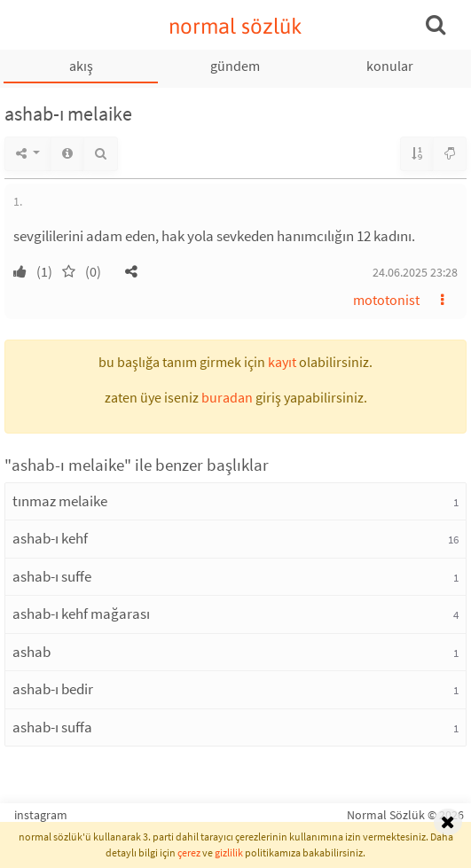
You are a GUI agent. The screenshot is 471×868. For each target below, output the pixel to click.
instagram (41, 815)
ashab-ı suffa (52, 727)
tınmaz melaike (60, 501)
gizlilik (229, 852)
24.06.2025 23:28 (415, 272)
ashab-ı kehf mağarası (81, 614)
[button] (131, 271)
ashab (31, 652)
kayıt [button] (282, 362)
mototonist (386, 300)
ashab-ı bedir (53, 689)
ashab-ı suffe (52, 576)
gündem (235, 66)
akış (81, 66)
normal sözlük (235, 26)
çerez (189, 852)
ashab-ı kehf (50, 538)
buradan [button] (227, 397)
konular (390, 66)
